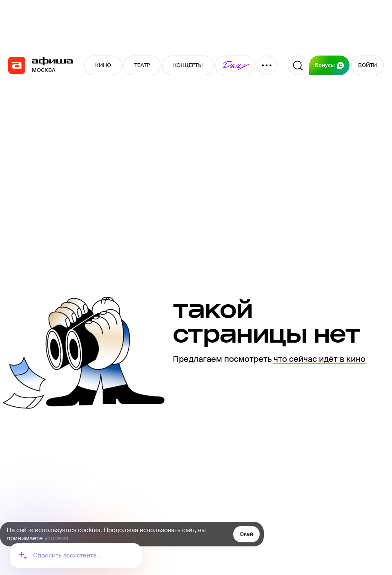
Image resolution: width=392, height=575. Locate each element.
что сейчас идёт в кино (320, 359)
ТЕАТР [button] (142, 65)
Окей (246, 534)
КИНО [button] (103, 65)
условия (56, 538)
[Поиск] (298, 65)
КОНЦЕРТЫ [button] (188, 65)
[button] (235, 65)
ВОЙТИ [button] (367, 65)
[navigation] (17, 65)
